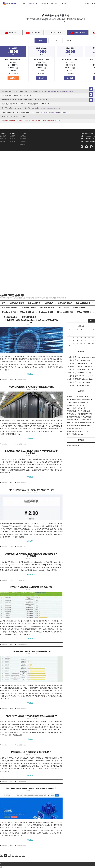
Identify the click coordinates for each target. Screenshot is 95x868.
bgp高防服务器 (72, 402)
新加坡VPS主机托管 (74, 417)
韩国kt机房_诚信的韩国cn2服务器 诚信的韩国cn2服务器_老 (31, 789)
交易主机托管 (80, 405)
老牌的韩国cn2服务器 (22, 380)
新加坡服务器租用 (12, 295)
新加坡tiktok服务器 (10, 308)
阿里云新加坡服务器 (10, 317)
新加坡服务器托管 (65, 303)
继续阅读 (31, 374)
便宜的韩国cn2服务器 (74, 420)
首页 (4, 303)
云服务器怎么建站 (73, 423)
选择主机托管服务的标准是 (76, 408)
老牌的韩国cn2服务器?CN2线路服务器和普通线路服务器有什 (31, 716)
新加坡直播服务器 (83, 303)
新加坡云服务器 (34, 303)
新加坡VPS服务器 (46, 312)
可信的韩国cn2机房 (74, 425)
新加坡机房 (49, 303)
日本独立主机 (72, 397)
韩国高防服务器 (86, 417)
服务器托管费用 (86, 425)
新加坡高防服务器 (47, 308)
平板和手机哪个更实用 (75, 411)
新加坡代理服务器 (84, 312)
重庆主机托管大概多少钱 (75, 434)
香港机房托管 (72, 400)
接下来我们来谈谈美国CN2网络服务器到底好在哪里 (31, 587)
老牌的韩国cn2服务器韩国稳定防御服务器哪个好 (31, 752)
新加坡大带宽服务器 (65, 312)
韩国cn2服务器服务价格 (85, 400)
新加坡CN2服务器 (9, 312)
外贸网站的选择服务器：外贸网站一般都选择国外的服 (31, 387)
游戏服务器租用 (72, 414)
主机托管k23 (84, 431)
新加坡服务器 (64, 308)
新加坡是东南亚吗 (73, 431)
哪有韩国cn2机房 (82, 397)
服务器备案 (71, 405)
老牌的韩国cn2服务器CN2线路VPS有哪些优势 (31, 651)
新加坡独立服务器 (29, 308)
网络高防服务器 (87, 420)
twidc (35, 325)
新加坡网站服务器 (29, 317)
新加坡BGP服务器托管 (75, 428)
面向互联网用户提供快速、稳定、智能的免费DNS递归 (31, 490)
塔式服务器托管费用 (85, 414)
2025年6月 (81, 326)
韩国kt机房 (86, 411)
